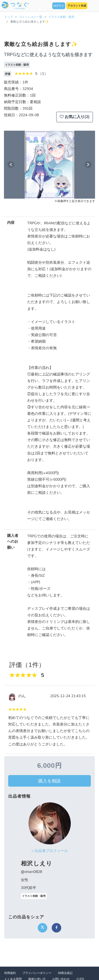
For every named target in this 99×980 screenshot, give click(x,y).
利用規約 (10, 973)
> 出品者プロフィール (50, 851)
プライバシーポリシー (37, 973)
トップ (9, 17)
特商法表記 (65, 973)
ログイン (59, 6)
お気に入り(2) (75, 117)
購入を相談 (49, 781)
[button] (11, 165)
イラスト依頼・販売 (61, 17)
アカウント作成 (77, 6)
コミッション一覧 (31, 17)
